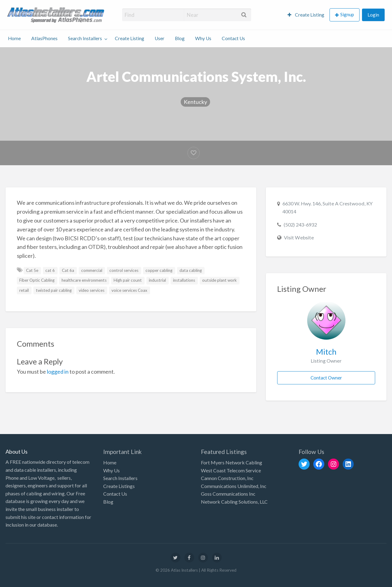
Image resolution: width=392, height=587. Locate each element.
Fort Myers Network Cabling (232, 462)
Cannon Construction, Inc (227, 478)
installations (184, 280)
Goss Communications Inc (228, 494)
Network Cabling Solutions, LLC (234, 502)
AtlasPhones (44, 38)
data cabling (191, 270)
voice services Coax (129, 290)
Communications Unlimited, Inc (234, 486)
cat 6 (50, 270)
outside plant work (219, 280)
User (160, 38)
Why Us (203, 38)
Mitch (326, 352)
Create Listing (306, 15)
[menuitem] (306, 15)
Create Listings (119, 486)
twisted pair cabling (54, 290)
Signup (347, 14)
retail (24, 290)
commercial (92, 270)
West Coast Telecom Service (231, 470)
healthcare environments (84, 280)
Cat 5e (32, 270)
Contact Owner (326, 378)
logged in (58, 372)
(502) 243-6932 (300, 225)
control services (124, 270)
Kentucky (195, 102)
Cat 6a (68, 270)
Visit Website (299, 237)
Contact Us (233, 38)
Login (373, 15)
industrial (157, 280)
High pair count (128, 280)
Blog (180, 38)
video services (92, 290)
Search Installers (85, 38)
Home (14, 38)
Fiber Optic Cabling (37, 280)
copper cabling (159, 270)
